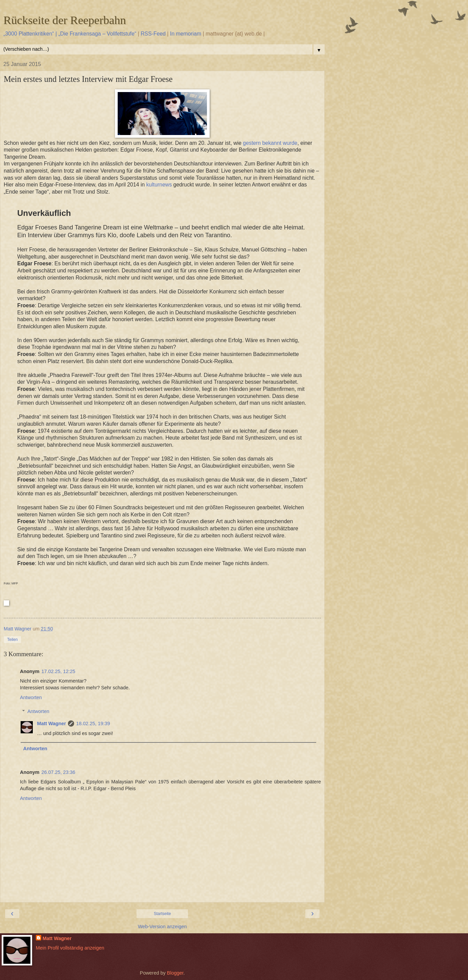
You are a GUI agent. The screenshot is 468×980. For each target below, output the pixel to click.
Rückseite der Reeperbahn (65, 20)
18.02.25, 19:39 (93, 723)
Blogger (175, 973)
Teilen (12, 640)
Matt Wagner (51, 723)
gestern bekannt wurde (270, 143)
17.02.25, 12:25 (59, 671)
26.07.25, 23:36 (59, 772)
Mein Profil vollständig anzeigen (70, 948)
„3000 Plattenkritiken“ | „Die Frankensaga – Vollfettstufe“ (70, 34)
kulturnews (159, 185)
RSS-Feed (153, 34)
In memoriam (186, 34)
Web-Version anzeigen (162, 927)
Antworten (31, 697)
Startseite (162, 914)
